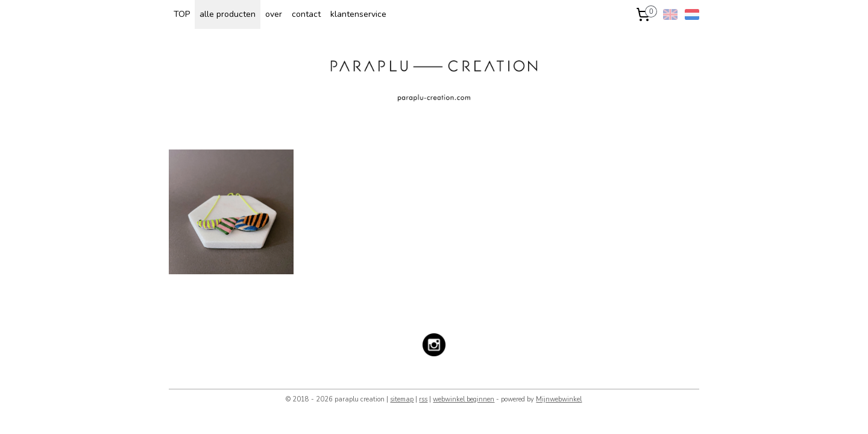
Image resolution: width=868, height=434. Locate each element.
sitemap (402, 399)
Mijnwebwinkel (559, 399)
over (274, 14)
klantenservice (358, 14)
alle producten (228, 14)
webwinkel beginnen (464, 399)
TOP (182, 14)
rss (423, 399)
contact (306, 14)
